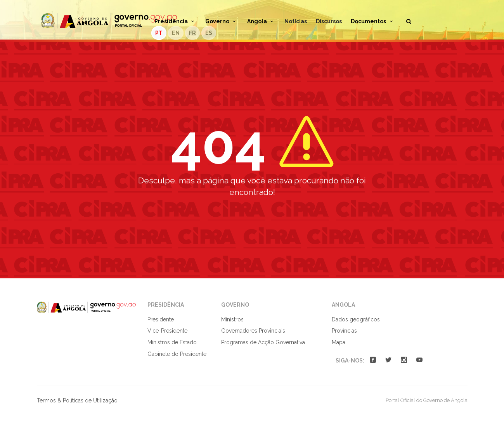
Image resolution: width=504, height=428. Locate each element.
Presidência (176, 21)
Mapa (339, 342)
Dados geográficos (356, 319)
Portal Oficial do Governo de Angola (109, 21)
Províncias (344, 331)
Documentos (373, 21)
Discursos (329, 21)
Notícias (296, 21)
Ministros (232, 319)
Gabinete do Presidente (177, 354)
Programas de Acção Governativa (263, 342)
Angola (262, 21)
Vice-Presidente (167, 331)
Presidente (161, 319)
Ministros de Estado (172, 342)
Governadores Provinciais (253, 331)
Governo (222, 21)
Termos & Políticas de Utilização (77, 400)
